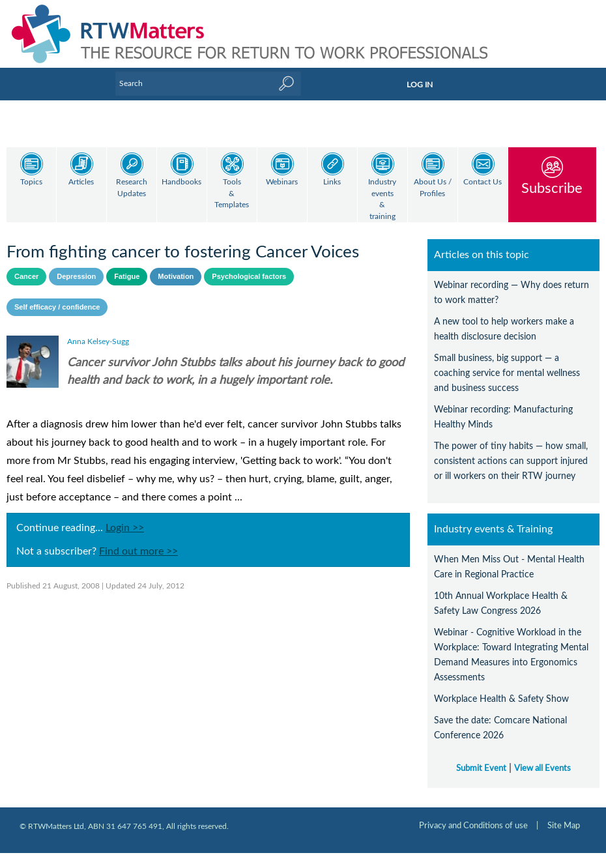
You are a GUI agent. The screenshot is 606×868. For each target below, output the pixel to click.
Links (332, 182)
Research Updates (132, 188)
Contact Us (483, 182)
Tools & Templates (232, 194)
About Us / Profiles (433, 188)
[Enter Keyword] (208, 83)
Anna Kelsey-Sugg (98, 330)
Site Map (564, 815)
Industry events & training (382, 199)
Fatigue (127, 265)
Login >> (125, 517)
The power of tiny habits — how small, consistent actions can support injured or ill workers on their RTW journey (511, 450)
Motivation (176, 265)
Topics (31, 182)
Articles (81, 182)
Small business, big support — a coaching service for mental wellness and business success (507, 362)
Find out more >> (138, 540)
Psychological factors (249, 265)
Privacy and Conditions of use (473, 815)
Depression (76, 265)
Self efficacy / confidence (57, 296)
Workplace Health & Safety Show (501, 688)
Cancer (26, 265)
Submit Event (481, 757)
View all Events (542, 757)
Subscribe (552, 188)
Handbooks (181, 182)
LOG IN (420, 85)
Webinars (282, 182)
